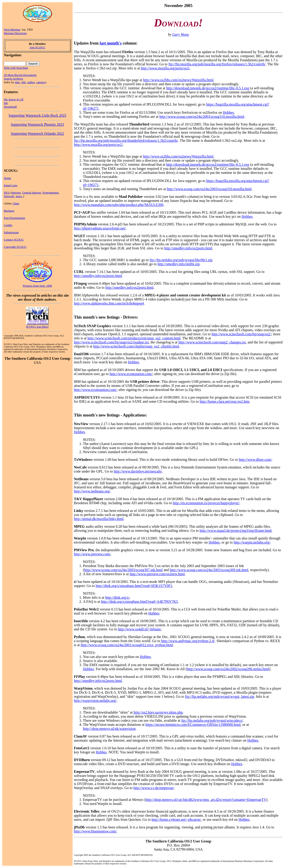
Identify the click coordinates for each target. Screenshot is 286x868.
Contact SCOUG (14, 240)
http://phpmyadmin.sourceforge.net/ (100, 228)
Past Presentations (14, 218)
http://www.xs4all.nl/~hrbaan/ (139, 629)
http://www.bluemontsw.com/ (95, 831)
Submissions (11, 232)
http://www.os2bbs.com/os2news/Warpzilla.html (178, 80)
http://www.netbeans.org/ (92, 491)
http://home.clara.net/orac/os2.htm (225, 401)
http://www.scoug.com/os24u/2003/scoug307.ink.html (123, 570)
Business (9, 211)
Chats (16, 203)
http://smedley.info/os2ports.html (188, 248)
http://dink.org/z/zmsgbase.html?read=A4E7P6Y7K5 (139, 602)
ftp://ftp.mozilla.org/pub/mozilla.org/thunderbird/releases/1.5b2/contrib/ (126, 141)
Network (9, 196)
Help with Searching (16, 68)
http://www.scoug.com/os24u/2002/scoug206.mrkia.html (228, 669)
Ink (6, 103)
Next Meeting (12, 30)
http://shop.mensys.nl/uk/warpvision (109, 729)
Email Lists (11, 185)
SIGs (7, 193)
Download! (11, 107)
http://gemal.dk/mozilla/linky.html (99, 519)
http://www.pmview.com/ (92, 554)
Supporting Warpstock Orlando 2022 (37, 134)
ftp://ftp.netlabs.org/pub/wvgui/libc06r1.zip (181, 260)
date (17, 82)
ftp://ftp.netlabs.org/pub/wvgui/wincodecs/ (212, 720)
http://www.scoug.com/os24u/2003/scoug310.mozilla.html (202, 117)
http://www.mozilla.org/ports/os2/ (165, 68)
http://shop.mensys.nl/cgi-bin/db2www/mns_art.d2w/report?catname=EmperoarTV (206, 800)
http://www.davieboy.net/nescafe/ (138, 471)
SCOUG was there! (37, 327)
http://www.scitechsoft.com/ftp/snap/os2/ (241, 334)
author (31, 82)
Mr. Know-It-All (14, 99)
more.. (19, 196)
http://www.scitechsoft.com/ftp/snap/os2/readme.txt (111, 342)
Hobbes (228, 112)
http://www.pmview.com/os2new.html (157, 574)
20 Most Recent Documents (20, 75)
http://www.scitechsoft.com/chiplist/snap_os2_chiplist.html (136, 346)
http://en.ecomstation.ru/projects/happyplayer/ (206, 503)
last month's (111, 43)
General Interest (32, 193)
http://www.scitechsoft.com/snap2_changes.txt (212, 342)
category (41, 82)
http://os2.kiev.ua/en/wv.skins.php (158, 712)
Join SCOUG (37, 47)
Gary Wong (181, 34)
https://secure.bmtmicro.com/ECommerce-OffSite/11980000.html (193, 725)
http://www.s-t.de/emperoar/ (154, 788)
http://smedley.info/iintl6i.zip (178, 264)
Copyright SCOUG (15, 247)
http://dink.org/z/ (117, 597)
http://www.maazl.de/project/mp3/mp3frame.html (236, 531)
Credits (8, 225)
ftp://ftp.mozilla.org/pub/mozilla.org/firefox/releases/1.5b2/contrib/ (217, 64)
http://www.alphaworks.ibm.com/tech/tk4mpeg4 (109, 303)
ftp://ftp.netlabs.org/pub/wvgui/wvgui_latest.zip (220, 697)
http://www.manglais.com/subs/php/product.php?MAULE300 (119, 205)
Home (7, 178)
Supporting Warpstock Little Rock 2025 (37, 115)
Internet (16, 193)
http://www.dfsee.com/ (255, 460)
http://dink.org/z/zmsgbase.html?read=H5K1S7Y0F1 (134, 586)
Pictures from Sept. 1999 (37, 286)
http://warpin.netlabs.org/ (252, 542)
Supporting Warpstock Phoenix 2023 (37, 124)
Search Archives (13, 79)
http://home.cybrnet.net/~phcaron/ (176, 820)
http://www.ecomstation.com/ (131, 374)
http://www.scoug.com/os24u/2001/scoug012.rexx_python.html (127, 645)
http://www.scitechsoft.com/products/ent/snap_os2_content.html (134, 338)
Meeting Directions (15, 33)
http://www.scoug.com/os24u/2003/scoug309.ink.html (209, 570)
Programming (50, 193)
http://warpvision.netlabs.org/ (95, 701)
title (24, 82)
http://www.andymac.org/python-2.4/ (188, 641)
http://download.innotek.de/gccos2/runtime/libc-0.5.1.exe (208, 88)
